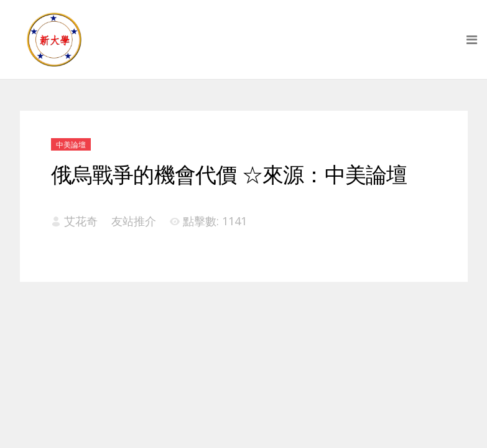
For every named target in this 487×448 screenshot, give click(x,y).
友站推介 (134, 221)
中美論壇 (71, 145)
